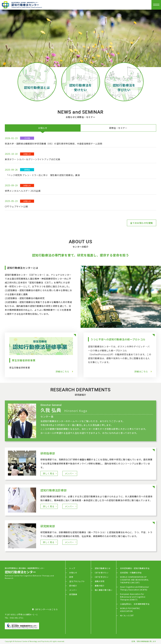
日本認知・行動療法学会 (131, 573)
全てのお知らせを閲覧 (142, 223)
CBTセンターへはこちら (45, 609)
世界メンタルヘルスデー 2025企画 (23, 191)
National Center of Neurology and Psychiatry (32, 641)
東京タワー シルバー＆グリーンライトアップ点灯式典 (33, 159)
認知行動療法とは (103, 568)
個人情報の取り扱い (104, 590)
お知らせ (73, 573)
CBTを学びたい (102, 577)
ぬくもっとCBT (127, 615)
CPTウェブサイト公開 (16, 206)
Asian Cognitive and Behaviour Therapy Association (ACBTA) (134, 588)
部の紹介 (73, 586)
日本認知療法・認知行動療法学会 (135, 568)
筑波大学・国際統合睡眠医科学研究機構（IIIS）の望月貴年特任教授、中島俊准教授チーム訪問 (54, 144)
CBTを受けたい (102, 573)
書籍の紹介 (100, 586)
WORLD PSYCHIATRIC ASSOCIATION (130, 610)
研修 (71, 577)
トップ (72, 568)
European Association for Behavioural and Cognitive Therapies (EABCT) (133, 597)
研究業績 (73, 594)
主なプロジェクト (77, 581)
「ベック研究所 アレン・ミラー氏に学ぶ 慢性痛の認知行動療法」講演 (42, 175)
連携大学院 (100, 581)
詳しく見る (49, 473)
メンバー (69, 473)
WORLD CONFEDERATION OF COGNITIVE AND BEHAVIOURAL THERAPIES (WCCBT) (134, 580)
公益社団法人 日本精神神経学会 (135, 604)
